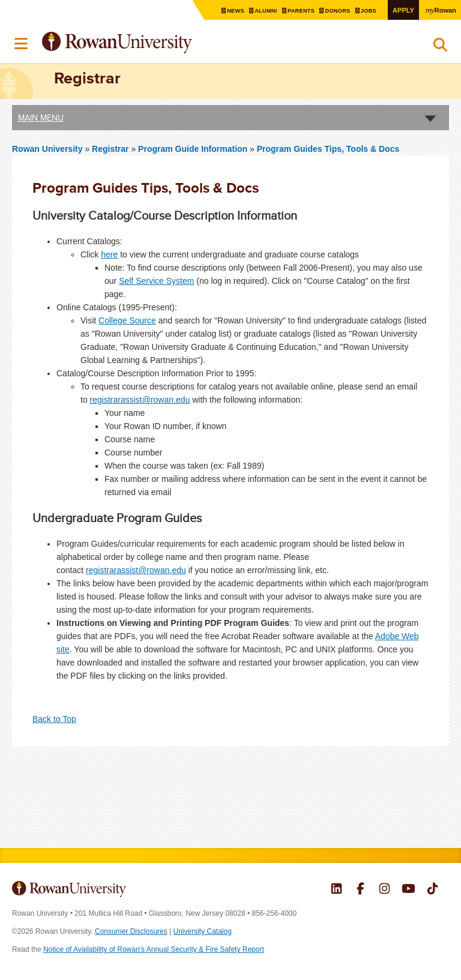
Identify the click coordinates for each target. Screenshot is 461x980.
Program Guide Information (193, 149)
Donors (334, 11)
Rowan (440, 10)
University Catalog (203, 931)
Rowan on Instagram (384, 890)
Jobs (366, 11)
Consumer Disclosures (131, 931)
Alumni (259, 11)
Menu (22, 44)
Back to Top (54, 719)
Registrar (111, 149)
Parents (296, 11)
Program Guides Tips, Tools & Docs (328, 149)
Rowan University (147, 43)
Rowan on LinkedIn (336, 890)
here (109, 254)
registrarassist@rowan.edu (140, 400)
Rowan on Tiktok (432, 890)
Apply (401, 10)
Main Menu (41, 118)
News (228, 11)
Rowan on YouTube (408, 890)
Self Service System (156, 281)
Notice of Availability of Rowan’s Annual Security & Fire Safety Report (154, 949)
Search (440, 47)
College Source (127, 320)
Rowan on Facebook (360, 890)
